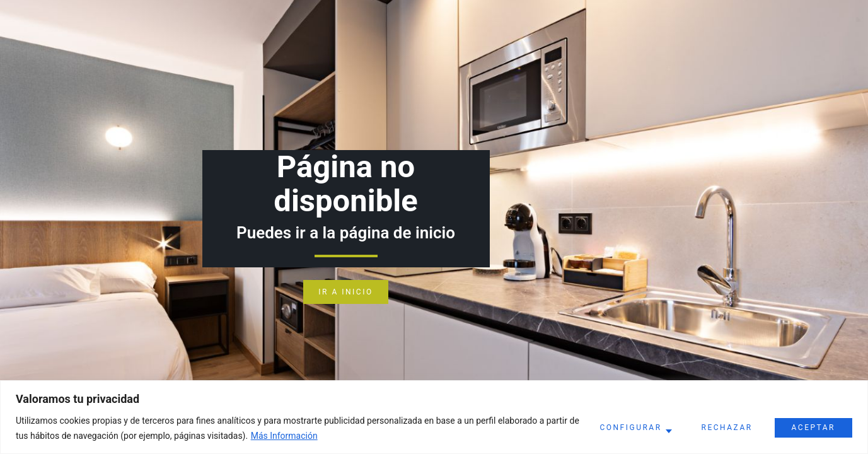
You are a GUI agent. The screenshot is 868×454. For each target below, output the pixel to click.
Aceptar (813, 428)
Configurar (630, 428)
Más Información (284, 436)
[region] (434, 417)
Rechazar (727, 428)
